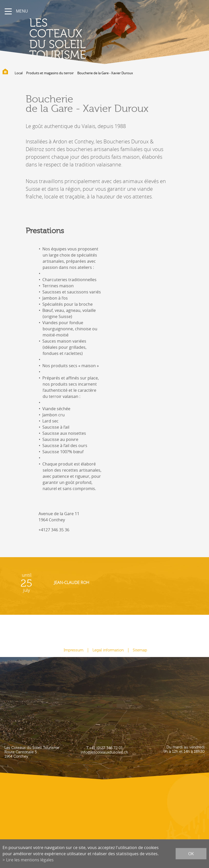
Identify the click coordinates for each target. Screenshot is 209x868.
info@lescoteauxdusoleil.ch (104, 752)
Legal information (108, 650)
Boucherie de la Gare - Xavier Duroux (105, 73)
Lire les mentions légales (30, 860)
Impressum (74, 650)
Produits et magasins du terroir (50, 73)
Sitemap (140, 650)
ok (191, 854)
